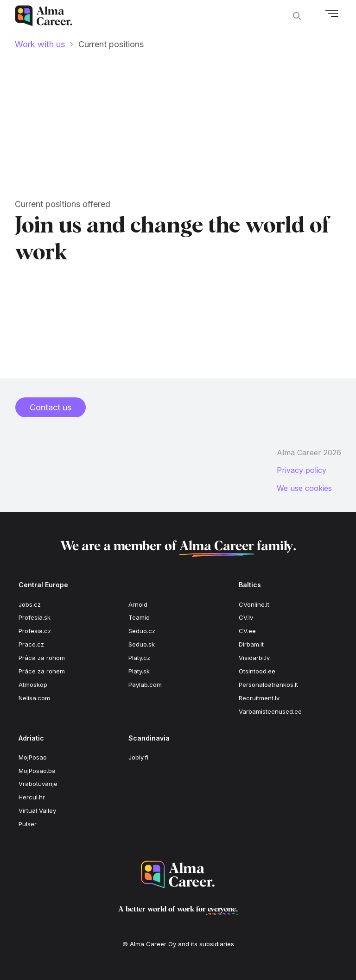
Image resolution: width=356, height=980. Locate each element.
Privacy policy (302, 470)
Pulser (28, 824)
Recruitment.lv (259, 698)
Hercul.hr (32, 797)
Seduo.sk (142, 644)
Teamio (139, 617)
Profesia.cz (35, 631)
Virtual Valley (37, 810)
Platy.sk (139, 671)
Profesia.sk (35, 617)
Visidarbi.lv (254, 658)
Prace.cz (31, 644)
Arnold (138, 604)
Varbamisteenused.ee (270, 711)
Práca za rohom (42, 658)
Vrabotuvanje (38, 784)
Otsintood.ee (257, 671)
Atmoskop (33, 685)
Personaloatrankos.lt (268, 685)
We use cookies (304, 488)
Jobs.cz (30, 604)
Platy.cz (139, 658)
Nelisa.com (34, 698)
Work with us (40, 44)
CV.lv (246, 617)
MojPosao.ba (37, 771)
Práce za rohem (42, 671)
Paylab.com (145, 685)
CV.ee (247, 631)
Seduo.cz (142, 631)
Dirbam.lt (251, 644)
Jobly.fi (138, 757)
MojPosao (33, 757)
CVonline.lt (254, 604)
